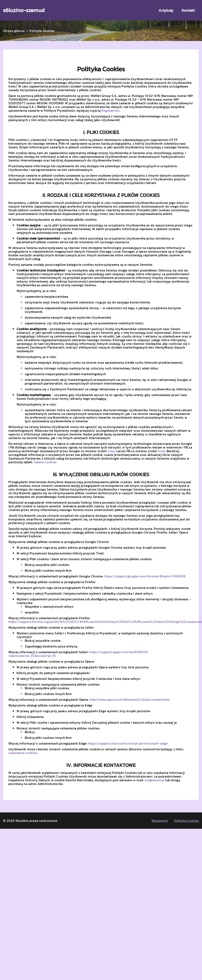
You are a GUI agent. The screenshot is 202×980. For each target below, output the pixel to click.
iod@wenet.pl (154, 780)
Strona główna (14, 31)
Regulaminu (111, 110)
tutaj (111, 451)
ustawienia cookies (23, 753)
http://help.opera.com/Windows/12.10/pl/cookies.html (130, 700)
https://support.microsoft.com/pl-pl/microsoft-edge (128, 743)
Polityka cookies (186, 821)
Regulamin (160, 821)
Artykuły (166, 10)
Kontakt (188, 10)
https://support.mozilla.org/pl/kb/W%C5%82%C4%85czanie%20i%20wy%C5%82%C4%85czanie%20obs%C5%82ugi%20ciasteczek (105, 622)
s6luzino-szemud (24, 10)
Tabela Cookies (45, 462)
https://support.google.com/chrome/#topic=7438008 (145, 576)
